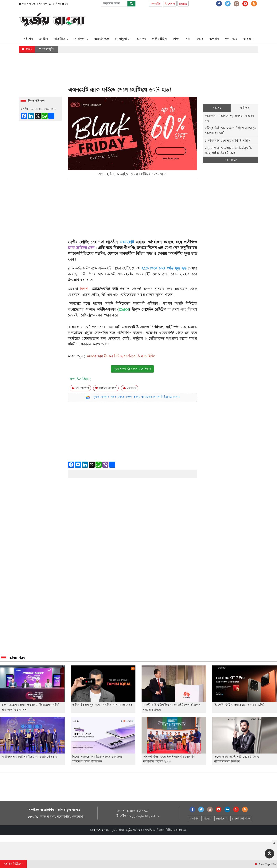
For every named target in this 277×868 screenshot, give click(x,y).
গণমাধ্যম (231, 39)
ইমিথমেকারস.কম (177, 830)
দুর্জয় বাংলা (118, 830)
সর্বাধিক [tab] (244, 108)
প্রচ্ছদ (27, 49)
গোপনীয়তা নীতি (241, 819)
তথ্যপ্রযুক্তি (46, 49)
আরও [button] (248, 39)
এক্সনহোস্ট (130, 388)
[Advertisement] (189, 20)
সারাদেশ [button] (81, 39)
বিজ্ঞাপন (194, 819)
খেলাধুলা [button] (122, 39)
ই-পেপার (170, 4)
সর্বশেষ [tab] (217, 108)
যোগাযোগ (222, 819)
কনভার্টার (156, 4)
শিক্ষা (176, 39)
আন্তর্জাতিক (102, 39)
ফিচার (199, 39)
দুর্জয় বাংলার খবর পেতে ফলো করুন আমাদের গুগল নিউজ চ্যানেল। (137, 397)
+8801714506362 (137, 811)
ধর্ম (188, 39)
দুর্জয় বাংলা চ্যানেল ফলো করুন (132, 369)
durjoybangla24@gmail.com (145, 816)
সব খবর (231, 160)
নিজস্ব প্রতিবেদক (37, 101)
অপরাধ (214, 39)
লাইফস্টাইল (159, 39)
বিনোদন (141, 39)
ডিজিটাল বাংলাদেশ (106, 388)
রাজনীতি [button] (61, 39)
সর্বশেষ (28, 39)
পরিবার (207, 819)
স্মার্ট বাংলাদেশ (80, 388)
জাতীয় (43, 39)
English (183, 4)
